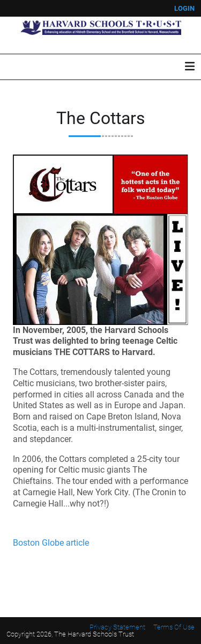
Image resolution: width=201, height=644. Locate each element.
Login (184, 8)
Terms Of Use (174, 627)
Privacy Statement (117, 627)
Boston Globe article (51, 543)
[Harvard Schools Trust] (101, 27)
